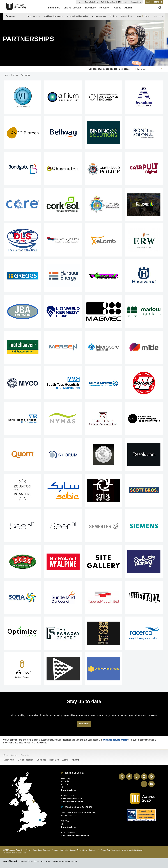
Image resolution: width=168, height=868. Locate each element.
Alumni (75, 760)
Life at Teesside (26, 760)
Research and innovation (78, 16)
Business (10, 16)
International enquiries (73, 802)
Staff (102, 2)
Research (54, 760)
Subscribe (84, 724)
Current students (92, 2)
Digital (48, 861)
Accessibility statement (135, 850)
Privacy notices (31, 850)
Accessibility (136, 2)
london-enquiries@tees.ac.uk (76, 836)
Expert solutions (33, 16)
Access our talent (99, 16)
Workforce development (54, 16)
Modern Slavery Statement (87, 850)
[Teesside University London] (40, 820)
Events (147, 16)
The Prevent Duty (104, 850)
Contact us (111, 2)
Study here (9, 760)
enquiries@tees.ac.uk (73, 799)
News (138, 16)
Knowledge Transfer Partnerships (31, 861)
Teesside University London (77, 807)
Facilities (113, 16)
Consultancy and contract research (65, 861)
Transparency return (119, 850)
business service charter (115, 740)
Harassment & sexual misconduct (15, 853)
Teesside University (16, 6)
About (65, 760)
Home (80, 2)
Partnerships (126, 16)
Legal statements (44, 850)
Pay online (124, 2)
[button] (154, 2)
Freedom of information (60, 850)
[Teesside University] (34, 801)
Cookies (73, 850)
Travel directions (68, 790)
